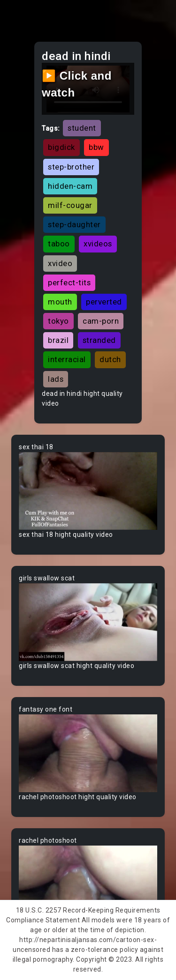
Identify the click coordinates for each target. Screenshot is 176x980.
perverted (104, 302)
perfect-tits (69, 282)
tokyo (58, 321)
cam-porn (101, 321)
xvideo (60, 263)
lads (56, 379)
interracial (67, 359)
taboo (59, 244)
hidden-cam (70, 186)
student (82, 128)
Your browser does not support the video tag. (88, 491)
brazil (58, 340)
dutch (110, 359)
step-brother (71, 167)
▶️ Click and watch (77, 84)
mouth (60, 302)
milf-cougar (70, 205)
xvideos (98, 244)
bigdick (61, 147)
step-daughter (74, 224)
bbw (96, 147)
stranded (99, 340)
